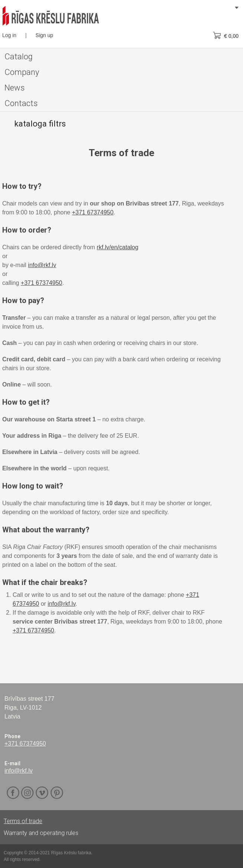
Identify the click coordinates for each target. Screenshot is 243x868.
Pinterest (57, 793)
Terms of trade (23, 821)
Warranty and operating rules (41, 833)
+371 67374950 (93, 212)
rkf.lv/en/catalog (117, 247)
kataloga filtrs (40, 124)
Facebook (13, 793)
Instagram (28, 793)
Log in (9, 35)
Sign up (44, 35)
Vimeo (42, 793)
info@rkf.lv (42, 265)
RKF (51, 16)
